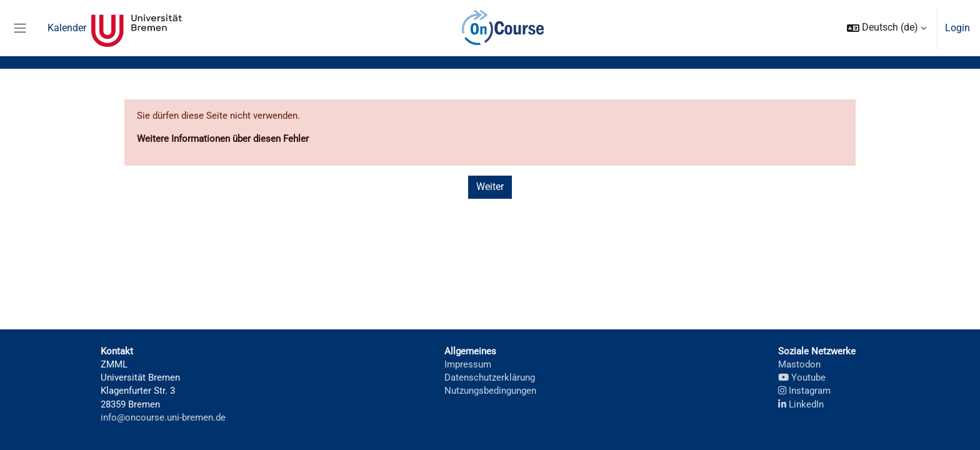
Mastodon (799, 361)
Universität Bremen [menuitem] (137, 28)
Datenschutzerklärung (488, 375)
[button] (887, 28)
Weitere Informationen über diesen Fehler (227, 140)
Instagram (804, 389)
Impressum (465, 361)
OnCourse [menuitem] (503, 28)
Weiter (490, 188)
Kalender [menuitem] (67, 28)
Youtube (801, 375)
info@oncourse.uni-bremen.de (163, 417)
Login (957, 28)
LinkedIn (801, 403)
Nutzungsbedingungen (490, 389)
